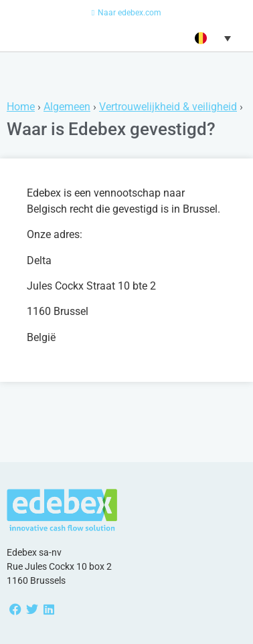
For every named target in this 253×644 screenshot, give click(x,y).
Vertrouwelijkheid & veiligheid (168, 107)
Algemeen (67, 107)
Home (21, 107)
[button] (211, 38)
